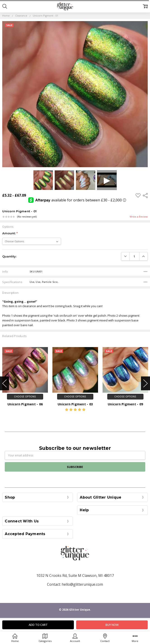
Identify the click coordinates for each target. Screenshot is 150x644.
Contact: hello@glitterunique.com (75, 584)
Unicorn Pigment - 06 (25, 404)
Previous (5, 383)
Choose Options (25, 397)
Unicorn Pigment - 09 (125, 404)
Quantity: (9, 256)
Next (145, 383)
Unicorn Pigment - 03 (75, 404)
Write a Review (139, 217)
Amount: (10, 233)
